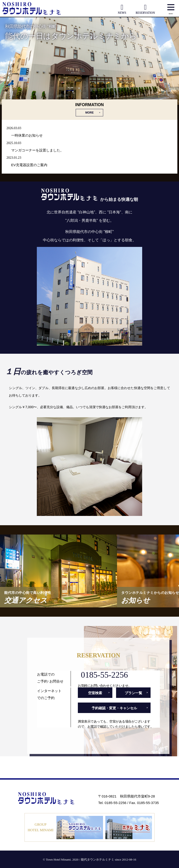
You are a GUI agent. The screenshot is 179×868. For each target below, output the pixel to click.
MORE (89, 113)
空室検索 (95, 693)
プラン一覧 (133, 693)
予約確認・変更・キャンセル (114, 708)
